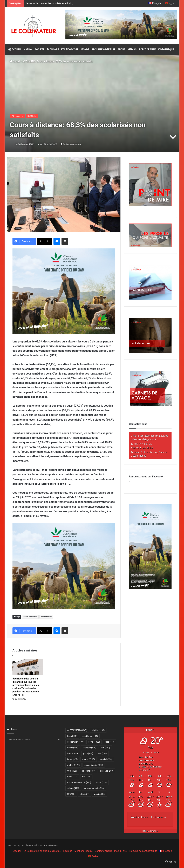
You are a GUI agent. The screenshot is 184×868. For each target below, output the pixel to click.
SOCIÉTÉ (40, 49)
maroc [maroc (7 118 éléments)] (88, 759)
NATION (28, 49)
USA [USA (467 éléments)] (85, 794)
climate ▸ (150, 831)
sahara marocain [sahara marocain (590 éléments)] (94, 788)
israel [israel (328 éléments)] (72, 759)
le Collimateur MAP (25, 144)
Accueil (15, 61)
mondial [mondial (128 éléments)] (106, 759)
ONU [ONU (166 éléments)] (72, 771)
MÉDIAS (132, 49)
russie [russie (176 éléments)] (101, 783)
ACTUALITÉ (29, 61)
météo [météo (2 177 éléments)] (73, 765)
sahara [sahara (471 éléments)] (73, 788)
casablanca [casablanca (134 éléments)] (90, 736)
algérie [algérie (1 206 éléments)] (98, 730)
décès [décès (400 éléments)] (73, 748)
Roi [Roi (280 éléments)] (86, 777)
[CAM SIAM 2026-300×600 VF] (150, 588)
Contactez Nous (103, 851)
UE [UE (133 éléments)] (71, 794)
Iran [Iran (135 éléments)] (102, 754)
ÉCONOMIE (53, 49)
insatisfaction (46, 617)
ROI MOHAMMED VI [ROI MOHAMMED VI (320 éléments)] (79, 783)
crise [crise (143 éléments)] (109, 742)
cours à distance (30, 617)
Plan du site (121, 851)
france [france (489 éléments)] (73, 754)
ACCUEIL (15, 49)
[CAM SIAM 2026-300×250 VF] (64, 291)
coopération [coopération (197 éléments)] (75, 742)
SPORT (122, 49)
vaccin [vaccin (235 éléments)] (100, 794)
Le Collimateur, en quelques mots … (42, 851)
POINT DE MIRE (147, 49)
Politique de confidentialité (143, 851)
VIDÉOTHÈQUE (166, 49)
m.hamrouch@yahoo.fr (143, 439)
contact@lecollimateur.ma (154, 436)
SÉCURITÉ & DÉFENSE (103, 49)
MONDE (85, 49)
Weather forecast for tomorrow (149, 817)
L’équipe (68, 851)
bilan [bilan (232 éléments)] (72, 736)
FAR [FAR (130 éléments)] (105, 748)
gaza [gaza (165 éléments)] (88, 754)
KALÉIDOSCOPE (70, 49)
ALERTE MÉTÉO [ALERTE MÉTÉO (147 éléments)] (77, 730)
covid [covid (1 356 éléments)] (94, 742)
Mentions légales (84, 851)
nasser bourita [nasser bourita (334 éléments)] (94, 765)
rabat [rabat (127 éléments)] (72, 777)
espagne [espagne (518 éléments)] (89, 748)
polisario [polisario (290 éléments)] (107, 771)
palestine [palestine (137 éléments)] (88, 771)
